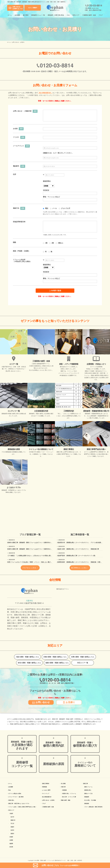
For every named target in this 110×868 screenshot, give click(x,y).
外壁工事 (63, 787)
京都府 (11, 837)
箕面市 (12, 834)
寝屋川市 (13, 820)
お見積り (69, 702)
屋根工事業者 (46, 784)
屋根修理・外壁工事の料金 (56, 15)
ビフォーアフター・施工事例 (16, 797)
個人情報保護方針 (47, 797)
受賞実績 (44, 787)
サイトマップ (46, 794)
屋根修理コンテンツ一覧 (22, 764)
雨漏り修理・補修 (66, 800)
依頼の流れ (11, 800)
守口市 (12, 824)
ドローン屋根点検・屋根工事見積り (94, 807)
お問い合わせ (41, 702)
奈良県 (11, 847)
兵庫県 (11, 840)
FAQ (68, 15)
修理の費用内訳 (54, 744)
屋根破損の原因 (54, 764)
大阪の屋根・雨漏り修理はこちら (27, 657)
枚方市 (12, 817)
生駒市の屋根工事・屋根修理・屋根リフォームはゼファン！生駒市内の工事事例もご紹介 (34, 543)
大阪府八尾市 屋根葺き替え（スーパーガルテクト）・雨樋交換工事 (78, 549)
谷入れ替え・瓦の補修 (90, 800)
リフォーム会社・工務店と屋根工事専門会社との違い (22, 807)
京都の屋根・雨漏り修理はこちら (55, 657)
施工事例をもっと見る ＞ (80, 568)
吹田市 (12, 830)
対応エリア (76, 15)
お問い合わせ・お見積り (49, 800)
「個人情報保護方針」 (45, 93)
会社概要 (17, 15)
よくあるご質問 (46, 790)
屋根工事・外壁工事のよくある (19, 804)
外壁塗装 (64, 790)
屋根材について (85, 764)
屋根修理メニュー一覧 (38, 15)
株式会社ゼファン (63, 589)
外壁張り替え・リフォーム (69, 794)
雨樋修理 (87, 797)
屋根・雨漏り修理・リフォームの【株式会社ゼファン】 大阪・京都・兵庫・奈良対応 (59, 860)
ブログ (101, 15)
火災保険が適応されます (22, 745)
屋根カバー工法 (88, 794)
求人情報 (63, 784)
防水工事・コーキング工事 (69, 797)
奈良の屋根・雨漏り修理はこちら (29, 663)
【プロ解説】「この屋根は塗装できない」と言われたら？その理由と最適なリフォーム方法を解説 (37, 556)
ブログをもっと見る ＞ (30, 568)
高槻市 (12, 827)
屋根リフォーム (88, 787)
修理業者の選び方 (85, 744)
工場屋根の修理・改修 (89, 15)
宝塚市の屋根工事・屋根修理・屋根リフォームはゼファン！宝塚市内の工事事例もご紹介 (34, 549)
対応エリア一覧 (83, 663)
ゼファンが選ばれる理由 (15, 794)
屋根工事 (85, 784)
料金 (9, 790)
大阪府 (11, 814)
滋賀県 (11, 844)
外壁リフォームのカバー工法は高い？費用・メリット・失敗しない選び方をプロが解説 (34, 562)
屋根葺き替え (88, 790)
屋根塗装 (87, 804)
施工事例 (26, 15)
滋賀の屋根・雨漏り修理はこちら (57, 663)
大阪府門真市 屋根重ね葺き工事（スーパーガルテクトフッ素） (77, 556)
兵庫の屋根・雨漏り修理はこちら (83, 657)
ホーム (10, 15)
